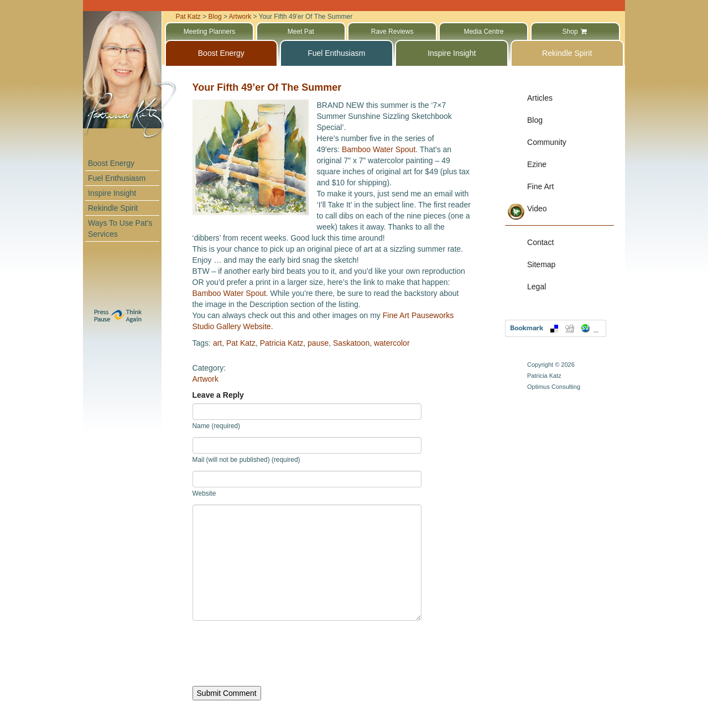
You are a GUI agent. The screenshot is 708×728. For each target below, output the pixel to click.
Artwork (205, 379)
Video (537, 209)
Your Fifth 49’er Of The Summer (267, 87)
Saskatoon (351, 343)
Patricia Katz (282, 343)
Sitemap (541, 264)
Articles (540, 98)
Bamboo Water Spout (379, 149)
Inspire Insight (112, 193)
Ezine (537, 164)
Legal (537, 287)
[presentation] (277, 653)
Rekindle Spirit (113, 208)
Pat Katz (241, 343)
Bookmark (556, 328)
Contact (540, 242)
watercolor (392, 343)
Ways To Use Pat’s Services (120, 228)
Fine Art (540, 186)
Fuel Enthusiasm (117, 178)
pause (318, 343)
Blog (535, 120)
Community (547, 142)
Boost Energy (111, 163)
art (217, 343)
